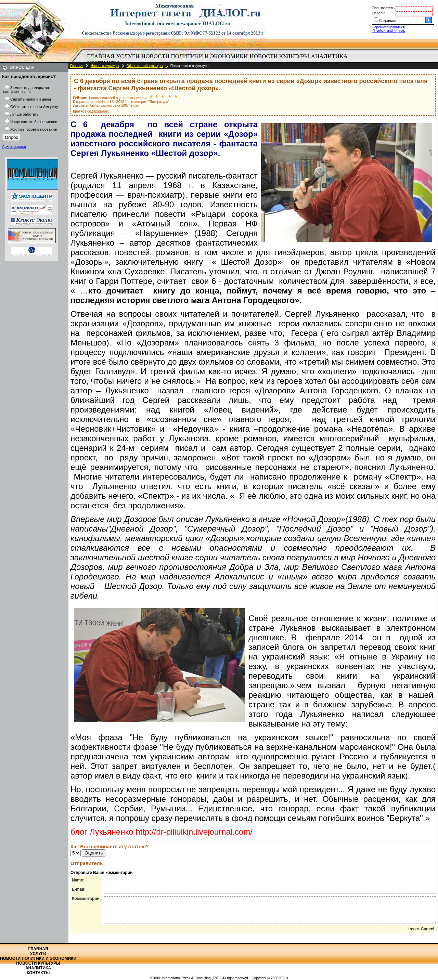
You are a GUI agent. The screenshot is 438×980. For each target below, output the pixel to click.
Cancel (428, 934)
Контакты (38, 973)
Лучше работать (24, 114)
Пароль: (379, 13)
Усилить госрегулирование (34, 129)
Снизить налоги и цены (31, 99)
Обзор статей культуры (145, 66)
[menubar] (219, 60)
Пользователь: (384, 8)
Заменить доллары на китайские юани (26, 90)
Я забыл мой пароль (389, 31)
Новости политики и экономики (195, 56)
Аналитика (329, 56)
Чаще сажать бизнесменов (34, 122)
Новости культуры (279, 56)
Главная (101, 56)
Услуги (128, 56)
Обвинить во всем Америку (34, 107)
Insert (414, 934)
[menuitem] (101, 56)
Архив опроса (14, 146)
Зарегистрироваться (389, 27)
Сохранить (388, 21)
